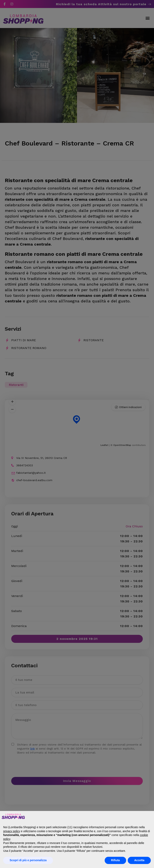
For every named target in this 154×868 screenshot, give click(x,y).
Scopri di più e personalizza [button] (28, 860)
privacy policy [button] (12, 831)
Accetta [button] (139, 860)
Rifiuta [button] (115, 860)
